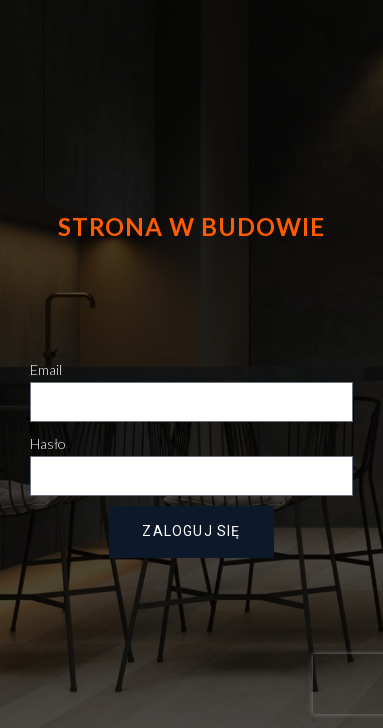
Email (46, 369)
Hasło (48, 443)
